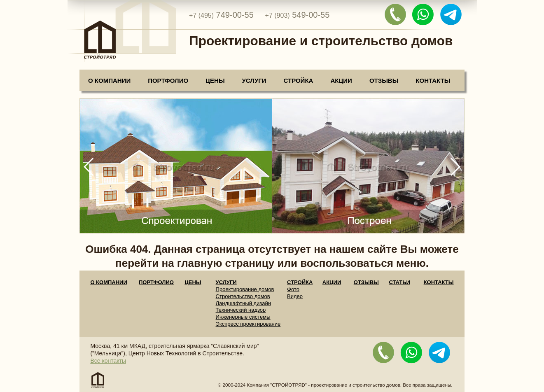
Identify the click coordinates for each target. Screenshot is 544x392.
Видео (295, 296)
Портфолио (168, 80)
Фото (293, 289)
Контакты (433, 80)
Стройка (299, 80)
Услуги (254, 80)
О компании (109, 80)
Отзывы (384, 80)
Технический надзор (241, 310)
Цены (215, 80)
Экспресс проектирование (248, 324)
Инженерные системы (243, 317)
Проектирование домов (245, 289)
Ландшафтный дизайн (243, 303)
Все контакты (108, 361)
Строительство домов (243, 296)
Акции (341, 80)
